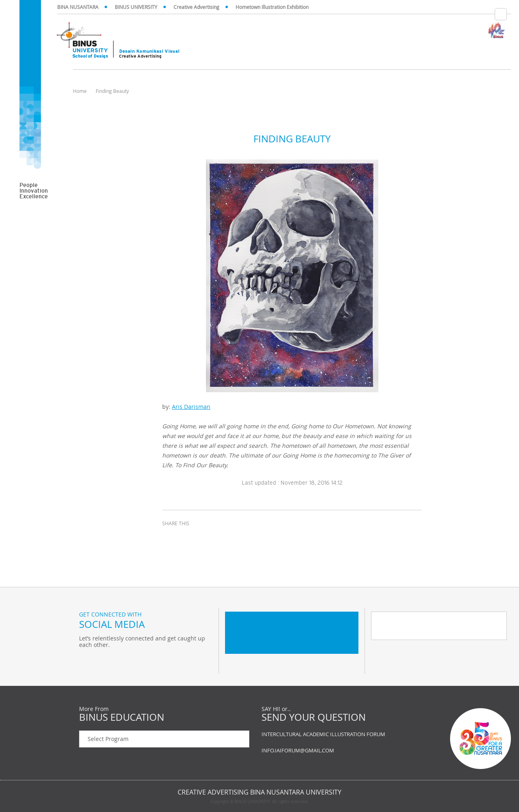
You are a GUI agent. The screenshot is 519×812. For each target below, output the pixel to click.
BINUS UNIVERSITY (136, 7)
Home (80, 91)
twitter (191, 538)
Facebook (107, 662)
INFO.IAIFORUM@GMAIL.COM (298, 750)
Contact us (426, 739)
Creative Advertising (196, 7)
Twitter (87, 662)
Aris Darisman (191, 407)
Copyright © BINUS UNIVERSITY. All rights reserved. (259, 802)
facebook (170, 538)
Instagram (128, 662)
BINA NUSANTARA (78, 7)
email (211, 538)
